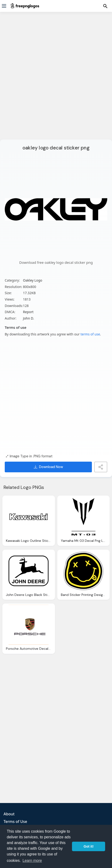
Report (28, 312)
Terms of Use (15, 822)
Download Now (48, 467)
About (9, 814)
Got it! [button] (89, 846)
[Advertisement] (56, 79)
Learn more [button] (32, 861)
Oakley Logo (33, 280)
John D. (29, 318)
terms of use (90, 334)
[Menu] (4, 6)
